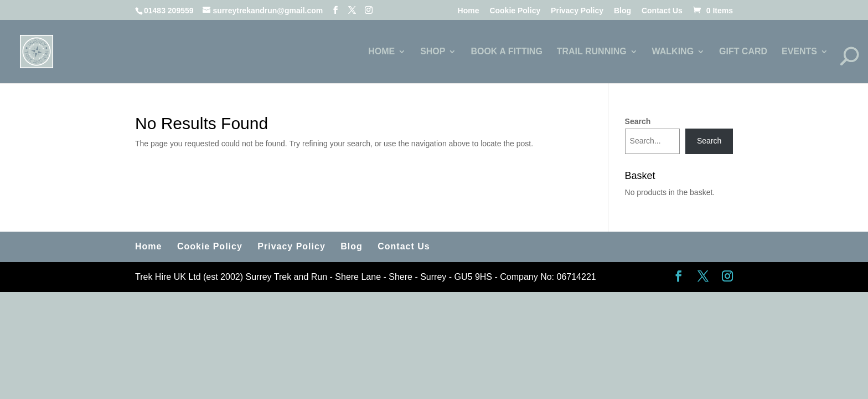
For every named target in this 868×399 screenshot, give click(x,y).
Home (469, 11)
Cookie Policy (515, 11)
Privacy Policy (577, 11)
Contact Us (662, 11)
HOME (381, 52)
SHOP (433, 52)
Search (638, 121)
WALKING (673, 52)
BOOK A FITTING (506, 52)
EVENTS (799, 52)
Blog (622, 11)
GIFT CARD (743, 52)
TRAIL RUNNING (592, 52)
